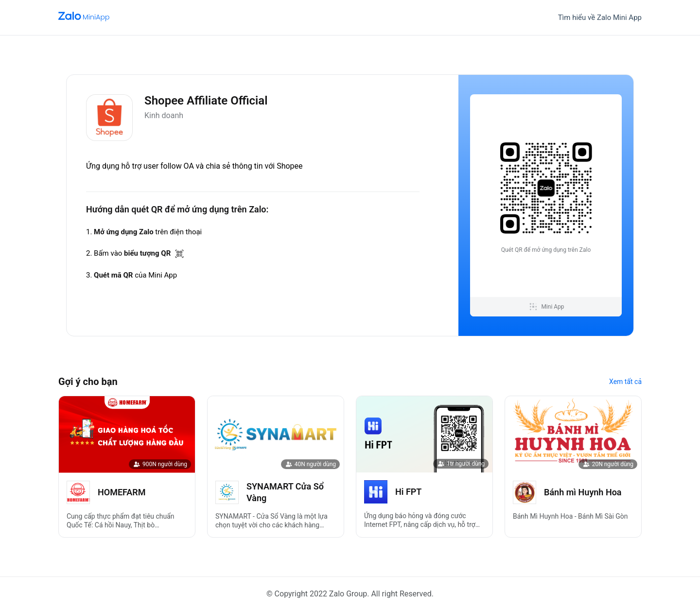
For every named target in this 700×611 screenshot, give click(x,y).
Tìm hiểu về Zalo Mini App (600, 17)
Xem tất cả (625, 382)
